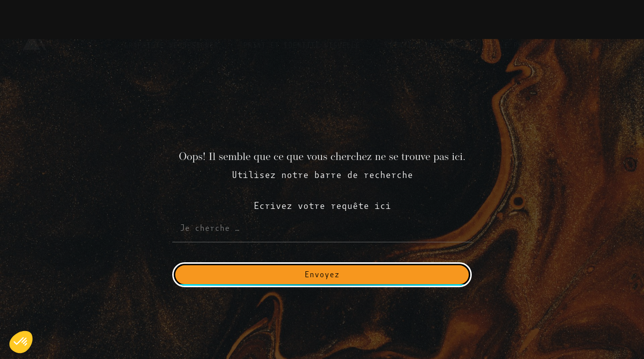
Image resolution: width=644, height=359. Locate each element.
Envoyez (322, 274)
